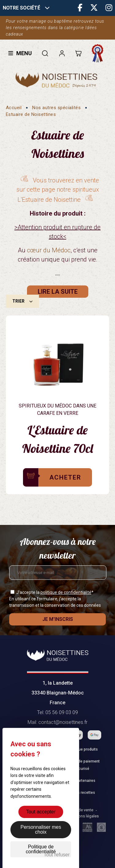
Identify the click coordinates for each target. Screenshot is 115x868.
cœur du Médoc (49, 250)
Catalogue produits (82, 749)
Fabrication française (99, 53)
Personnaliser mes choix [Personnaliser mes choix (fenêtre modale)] (41, 830)
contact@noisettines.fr (63, 722)
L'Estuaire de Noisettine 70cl (57, 439)
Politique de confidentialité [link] (41, 849)
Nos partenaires (82, 781)
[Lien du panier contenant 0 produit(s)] (78, 53)
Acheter (65, 477)
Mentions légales (84, 816)
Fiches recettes (82, 793)
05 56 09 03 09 (62, 712)
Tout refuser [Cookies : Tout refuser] (57, 855)
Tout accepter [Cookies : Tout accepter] (41, 812)
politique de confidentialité (66, 592)
